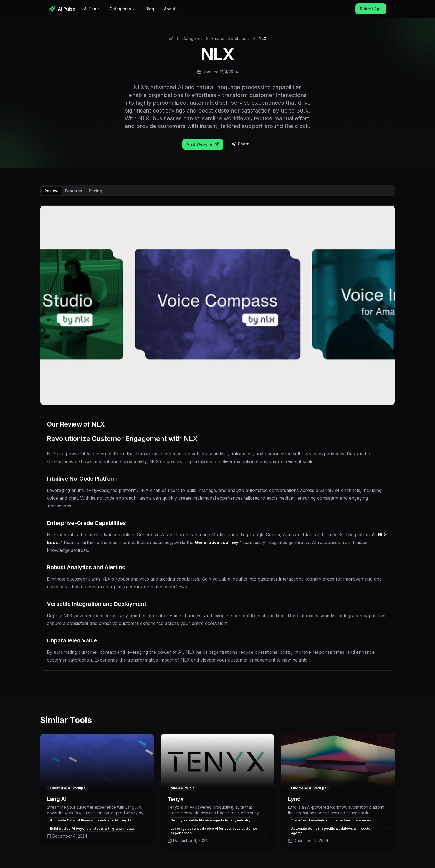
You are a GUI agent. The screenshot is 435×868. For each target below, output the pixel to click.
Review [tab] (51, 191)
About (170, 9)
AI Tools (92, 9)
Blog (150, 9)
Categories (122, 9)
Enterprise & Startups (231, 38)
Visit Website (203, 144)
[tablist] (217, 191)
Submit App (371, 9)
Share (240, 144)
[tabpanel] (217, 442)
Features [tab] (74, 191)
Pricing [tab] (95, 191)
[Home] (171, 39)
